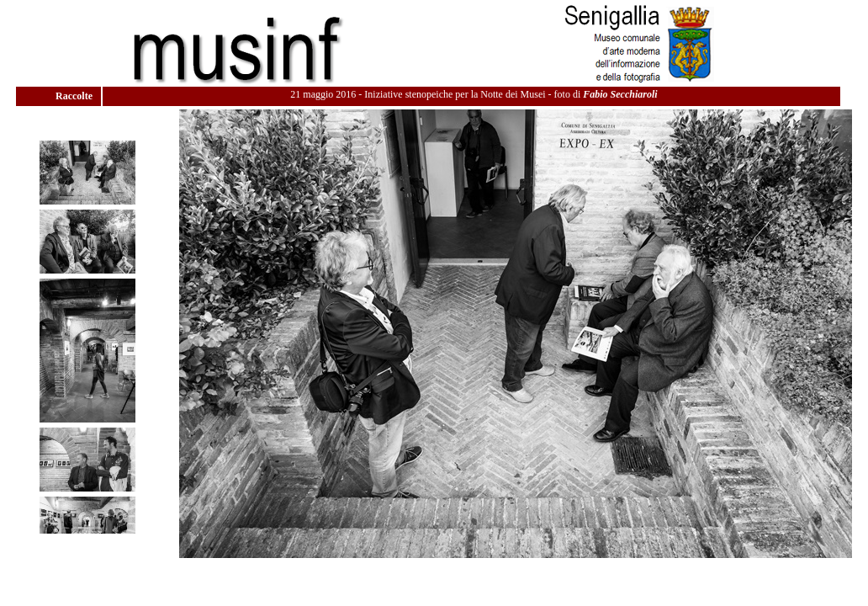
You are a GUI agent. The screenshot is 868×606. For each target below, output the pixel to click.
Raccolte (75, 96)
